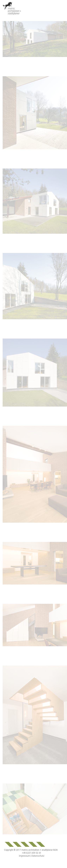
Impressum (25, 856)
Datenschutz (38, 856)
